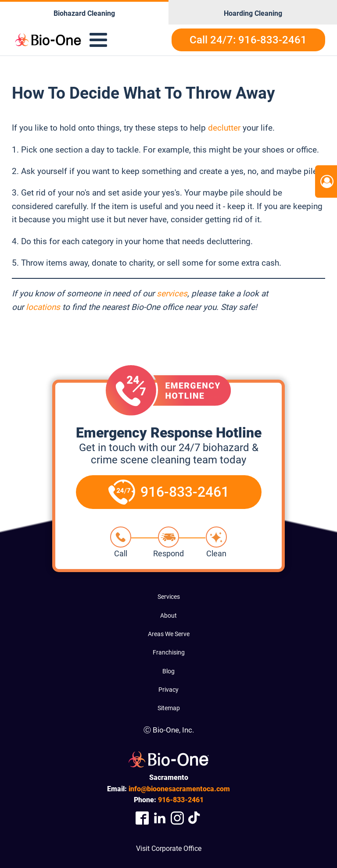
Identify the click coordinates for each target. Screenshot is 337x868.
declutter (224, 128)
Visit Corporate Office (169, 848)
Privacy (168, 690)
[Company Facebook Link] (142, 818)
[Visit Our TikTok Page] (195, 818)
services (172, 293)
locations (43, 307)
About (168, 615)
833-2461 (181, 800)
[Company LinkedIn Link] (160, 818)
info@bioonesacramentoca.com (179, 789)
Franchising (169, 652)
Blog (168, 671)
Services (169, 597)
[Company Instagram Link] (177, 818)
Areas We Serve (169, 634)
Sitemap (169, 708)
